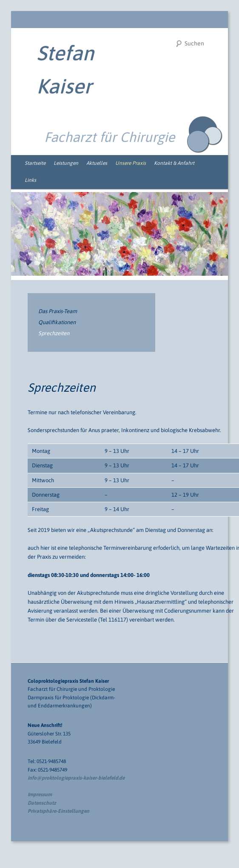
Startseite (35, 163)
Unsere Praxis (131, 163)
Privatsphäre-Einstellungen (58, 811)
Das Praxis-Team (58, 311)
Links (30, 180)
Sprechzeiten (54, 333)
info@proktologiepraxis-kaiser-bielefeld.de (76, 778)
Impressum (40, 794)
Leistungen (66, 163)
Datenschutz (42, 803)
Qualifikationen (57, 322)
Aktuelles (97, 163)
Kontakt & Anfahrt (174, 163)
